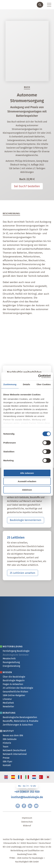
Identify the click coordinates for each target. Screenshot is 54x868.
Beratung (9, 713)
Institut (8, 731)
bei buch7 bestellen (27, 186)
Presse (6, 758)
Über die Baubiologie (14, 677)
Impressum (27, 818)
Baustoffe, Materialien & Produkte (21, 721)
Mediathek (8, 703)
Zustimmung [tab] (10, 384)
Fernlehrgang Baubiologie (16, 651)
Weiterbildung (13, 646)
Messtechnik (9, 659)
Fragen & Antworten (13, 684)
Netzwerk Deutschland (14, 750)
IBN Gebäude (10, 739)
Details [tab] (26, 384)
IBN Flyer (7, 762)
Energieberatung (11, 666)
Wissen (7, 672)
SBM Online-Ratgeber (14, 695)
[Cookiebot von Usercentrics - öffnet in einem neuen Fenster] (38, 376)
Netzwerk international (15, 754)
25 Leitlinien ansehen (23, 573)
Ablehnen (27, 490)
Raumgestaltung (11, 662)
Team (6, 747)
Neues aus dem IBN (13, 735)
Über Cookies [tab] (44, 384)
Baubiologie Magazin (14, 680)
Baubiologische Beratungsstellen (20, 717)
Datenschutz (27, 822)
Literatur (7, 699)
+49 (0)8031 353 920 (27, 792)
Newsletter (8, 707)
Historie (7, 743)
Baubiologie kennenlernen (26, 520)
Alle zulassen (27, 473)
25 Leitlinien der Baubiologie (18, 688)
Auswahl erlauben (27, 481)
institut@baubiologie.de (27, 797)
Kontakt (7, 765)
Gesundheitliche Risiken (15, 692)
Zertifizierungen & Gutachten (18, 725)
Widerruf (27, 826)
